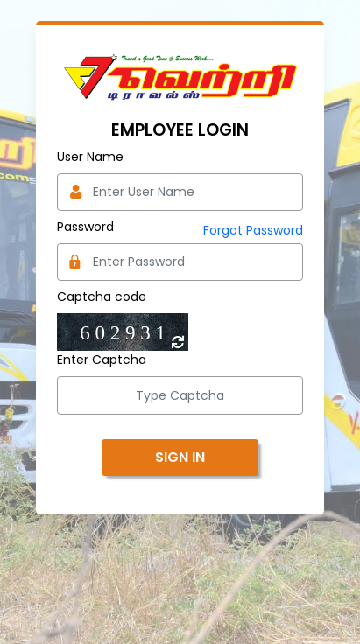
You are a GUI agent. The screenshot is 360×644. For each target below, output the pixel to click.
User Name (90, 157)
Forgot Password (253, 230)
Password (85, 227)
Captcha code (102, 297)
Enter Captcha (102, 360)
